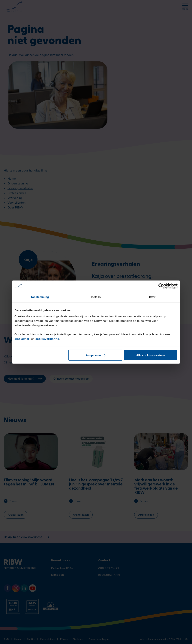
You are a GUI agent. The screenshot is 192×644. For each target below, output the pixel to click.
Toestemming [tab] (40, 297)
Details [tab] (96, 297)
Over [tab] (152, 297)
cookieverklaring (47, 339)
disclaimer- (23, 339)
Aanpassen (96, 355)
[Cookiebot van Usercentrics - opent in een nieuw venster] (161, 286)
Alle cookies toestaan (151, 355)
